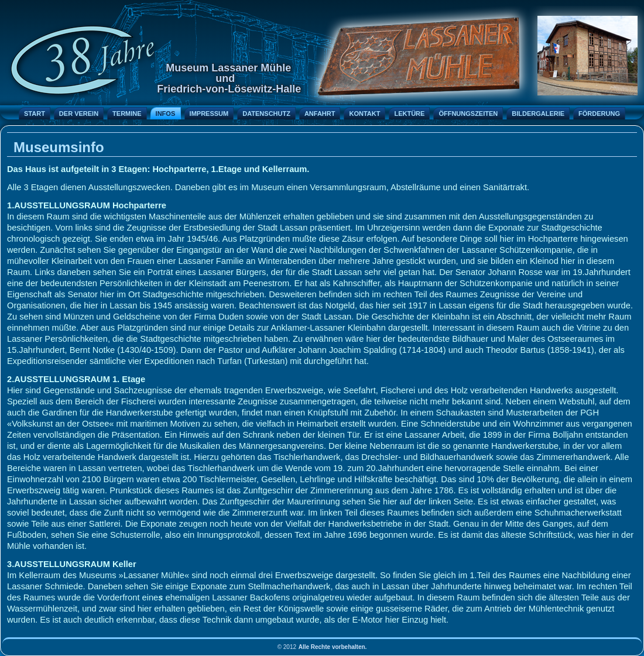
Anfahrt (320, 114)
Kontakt (364, 114)
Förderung (599, 114)
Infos (166, 114)
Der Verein (79, 114)
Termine (127, 114)
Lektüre (409, 114)
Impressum (209, 114)
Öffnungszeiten (468, 114)
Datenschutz (266, 114)
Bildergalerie (538, 114)
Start (35, 114)
